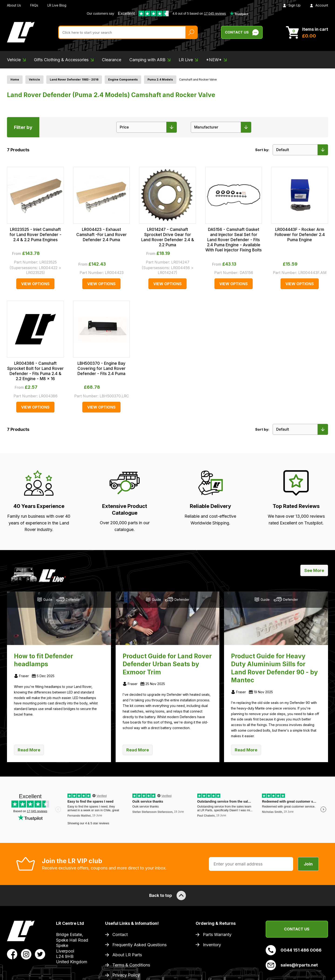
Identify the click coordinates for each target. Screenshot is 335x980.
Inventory (212, 945)
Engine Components (123, 79)
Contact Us (297, 929)
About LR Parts (127, 955)
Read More (29, 750)
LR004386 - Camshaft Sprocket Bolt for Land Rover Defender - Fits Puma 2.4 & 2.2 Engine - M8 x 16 (35, 371)
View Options (35, 284)
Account (319, 5)
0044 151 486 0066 (294, 950)
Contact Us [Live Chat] (242, 32)
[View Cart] (307, 32)
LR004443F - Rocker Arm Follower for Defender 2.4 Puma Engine (300, 235)
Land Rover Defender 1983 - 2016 (74, 79)
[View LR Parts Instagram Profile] (26, 954)
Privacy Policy (126, 975)
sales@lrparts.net (292, 965)
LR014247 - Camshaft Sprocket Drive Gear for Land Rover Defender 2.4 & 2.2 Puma (168, 237)
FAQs (34, 5)
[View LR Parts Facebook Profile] (12, 954)
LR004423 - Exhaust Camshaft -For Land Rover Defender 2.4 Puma (102, 235)
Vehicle (34, 79)
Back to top (167, 896)
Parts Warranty (217, 934)
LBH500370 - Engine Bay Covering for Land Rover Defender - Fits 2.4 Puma (102, 368)
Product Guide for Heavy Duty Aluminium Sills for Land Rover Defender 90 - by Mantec (274, 668)
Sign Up (292, 5)
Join (308, 864)
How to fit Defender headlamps (44, 660)
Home (15, 79)
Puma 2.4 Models (160, 79)
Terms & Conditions (131, 965)
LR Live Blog (57, 5)
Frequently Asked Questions (139, 945)
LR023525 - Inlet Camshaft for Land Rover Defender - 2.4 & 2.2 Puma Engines (35, 235)
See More (314, 570)
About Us (14, 5)
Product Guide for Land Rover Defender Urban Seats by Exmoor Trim (167, 664)
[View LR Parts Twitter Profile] (40, 954)
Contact (120, 934)
